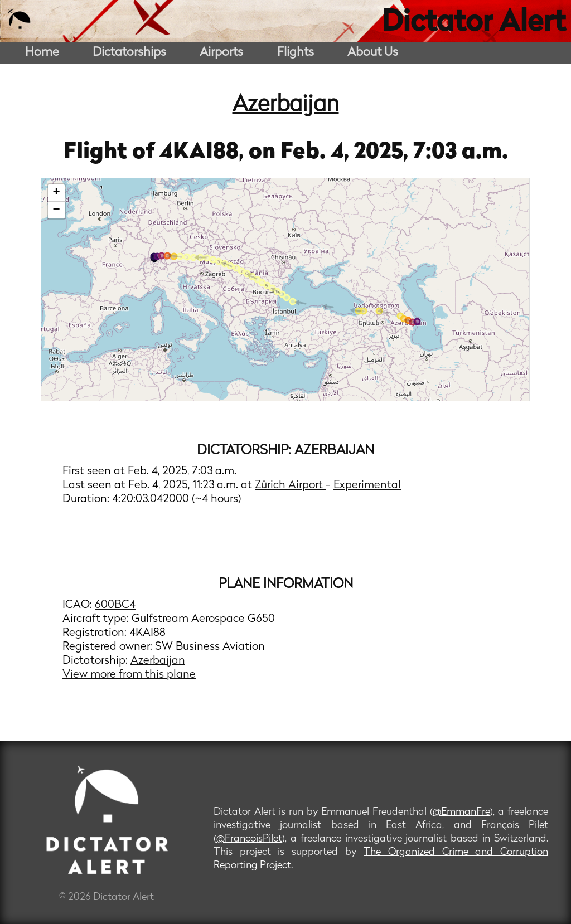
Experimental (367, 485)
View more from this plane (129, 675)
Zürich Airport (290, 485)
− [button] (57, 210)
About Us (373, 53)
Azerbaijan (286, 105)
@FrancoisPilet (249, 839)
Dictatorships (129, 53)
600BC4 (115, 605)
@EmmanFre (461, 812)
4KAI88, (204, 153)
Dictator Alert (473, 23)
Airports (221, 53)
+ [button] (57, 193)
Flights (296, 53)
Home (42, 53)
